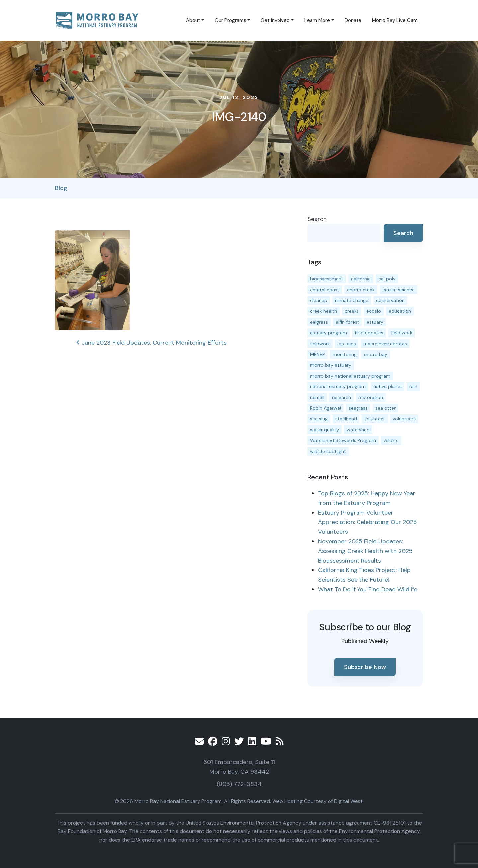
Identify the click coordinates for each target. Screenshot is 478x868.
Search (317, 219)
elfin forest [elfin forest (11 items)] (347, 322)
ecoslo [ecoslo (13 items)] (374, 311)
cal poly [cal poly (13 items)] (387, 279)
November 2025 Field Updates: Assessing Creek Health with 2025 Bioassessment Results (365, 551)
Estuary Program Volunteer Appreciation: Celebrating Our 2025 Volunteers (367, 522)
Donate (353, 20)
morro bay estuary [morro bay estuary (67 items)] (331, 365)
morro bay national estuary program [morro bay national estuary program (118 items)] (350, 376)
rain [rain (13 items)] (413, 386)
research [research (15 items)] (341, 397)
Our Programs (231, 20)
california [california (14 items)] (361, 279)
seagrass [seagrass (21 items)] (358, 408)
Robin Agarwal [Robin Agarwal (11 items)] (325, 408)
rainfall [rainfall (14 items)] (317, 397)
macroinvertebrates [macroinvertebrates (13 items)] (385, 344)
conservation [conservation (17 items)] (390, 300)
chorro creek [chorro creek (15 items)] (361, 290)
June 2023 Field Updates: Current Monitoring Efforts (152, 343)
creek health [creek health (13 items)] (323, 311)
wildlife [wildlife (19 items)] (391, 440)
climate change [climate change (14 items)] (352, 300)
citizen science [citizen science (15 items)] (398, 290)
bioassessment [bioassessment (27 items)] (327, 279)
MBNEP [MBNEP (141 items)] (318, 354)
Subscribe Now (365, 667)
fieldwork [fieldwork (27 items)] (320, 344)
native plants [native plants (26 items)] (388, 386)
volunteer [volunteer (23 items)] (375, 419)
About (193, 20)
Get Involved (275, 20)
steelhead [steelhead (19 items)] (346, 419)
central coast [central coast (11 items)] (325, 290)
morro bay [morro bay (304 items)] (376, 354)
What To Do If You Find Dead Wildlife (368, 589)
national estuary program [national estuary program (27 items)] (338, 386)
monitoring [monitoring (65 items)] (345, 354)
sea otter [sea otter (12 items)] (386, 408)
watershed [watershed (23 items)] (358, 430)
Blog (61, 188)
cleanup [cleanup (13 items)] (319, 300)
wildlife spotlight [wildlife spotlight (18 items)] (328, 451)
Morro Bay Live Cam (395, 20)
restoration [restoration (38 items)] (371, 397)
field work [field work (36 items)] (402, 333)
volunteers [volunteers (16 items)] (404, 419)
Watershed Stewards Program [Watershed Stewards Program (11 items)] (343, 440)
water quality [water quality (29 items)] (324, 430)
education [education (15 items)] (400, 311)
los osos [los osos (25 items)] (347, 344)
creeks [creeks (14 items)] (352, 311)
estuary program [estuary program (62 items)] (328, 333)
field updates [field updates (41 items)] (369, 333)
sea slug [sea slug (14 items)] (319, 419)
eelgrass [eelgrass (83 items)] (319, 322)
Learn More (317, 20)
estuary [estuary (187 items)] (375, 322)
